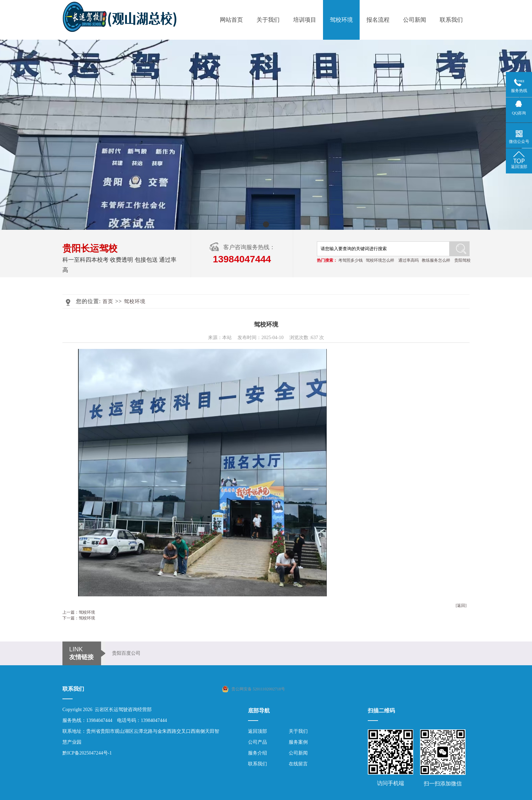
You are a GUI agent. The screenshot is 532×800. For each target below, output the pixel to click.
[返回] (461, 606)
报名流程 (378, 20)
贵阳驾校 (462, 260)
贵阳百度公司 (126, 653)
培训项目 (305, 20)
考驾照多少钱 (350, 260)
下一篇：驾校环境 (79, 618)
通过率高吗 (408, 260)
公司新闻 (415, 20)
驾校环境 (341, 20)
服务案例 (298, 742)
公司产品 (258, 742)
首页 (108, 301)
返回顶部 (258, 731)
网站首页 (231, 20)
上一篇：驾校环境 (79, 612)
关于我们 (268, 20)
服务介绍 (258, 753)
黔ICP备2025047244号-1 (87, 753)
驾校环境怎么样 (380, 260)
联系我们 (451, 20)
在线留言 (298, 764)
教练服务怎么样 (436, 260)
